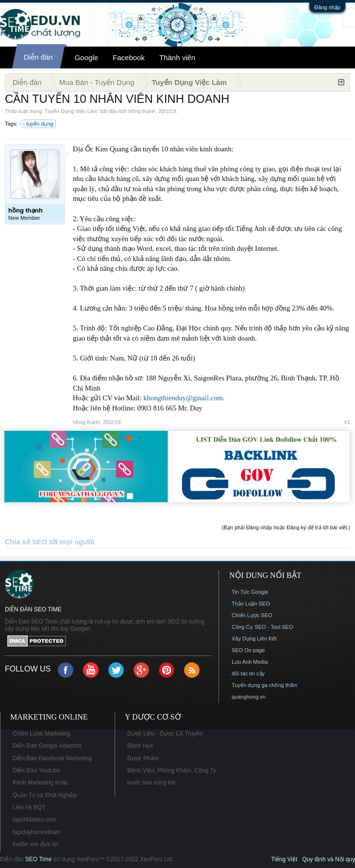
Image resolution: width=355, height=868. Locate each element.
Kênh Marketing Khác (41, 783)
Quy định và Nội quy (329, 859)
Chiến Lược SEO (252, 615)
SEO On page (248, 650)
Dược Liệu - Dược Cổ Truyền (165, 734)
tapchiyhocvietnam (37, 832)
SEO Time (39, 859)
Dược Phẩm (143, 758)
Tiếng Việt (284, 859)
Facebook (129, 57)
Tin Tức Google (250, 592)
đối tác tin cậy (248, 673)
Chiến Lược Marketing (42, 734)
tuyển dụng (38, 124)
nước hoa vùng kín (152, 783)
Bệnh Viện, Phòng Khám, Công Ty (172, 770)
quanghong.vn (249, 697)
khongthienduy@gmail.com (183, 398)
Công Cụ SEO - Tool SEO (262, 627)
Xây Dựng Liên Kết (254, 639)
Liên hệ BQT (29, 807)
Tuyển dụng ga (250, 685)
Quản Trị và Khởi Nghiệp (45, 795)
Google (86, 57)
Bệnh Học (140, 746)
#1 (347, 422)
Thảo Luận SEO (251, 604)
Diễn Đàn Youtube (36, 770)
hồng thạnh (142, 111)
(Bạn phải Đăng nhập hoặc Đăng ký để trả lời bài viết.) (286, 527)
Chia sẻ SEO (26, 542)
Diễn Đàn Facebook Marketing (52, 758)
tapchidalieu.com (34, 819)
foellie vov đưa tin (35, 844)
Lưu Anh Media (250, 662)
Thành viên (177, 57)
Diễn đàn (38, 57)
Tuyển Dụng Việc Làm (71, 111)
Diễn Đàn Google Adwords (47, 746)
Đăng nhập (327, 7)
